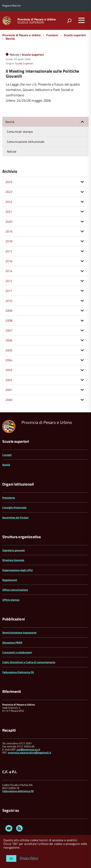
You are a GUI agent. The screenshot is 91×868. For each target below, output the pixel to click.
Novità (10, 39)
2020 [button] (9, 222)
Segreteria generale (14, 550)
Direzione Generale (13, 560)
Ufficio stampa (11, 600)
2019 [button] (9, 231)
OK (11, 858)
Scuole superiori (75, 35)
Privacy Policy (29, 858)
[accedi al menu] (81, 20)
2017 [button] (9, 251)
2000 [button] (9, 400)
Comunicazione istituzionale (26, 142)
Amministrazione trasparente (19, 632)
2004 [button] (9, 360)
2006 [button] (9, 340)
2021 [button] (9, 212)
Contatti (7, 455)
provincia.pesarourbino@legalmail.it (30, 752)
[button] (82, 122)
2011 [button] (9, 291)
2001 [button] (9, 390)
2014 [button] (9, 271)
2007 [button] (9, 330)
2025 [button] (9, 182)
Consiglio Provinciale (14, 507)
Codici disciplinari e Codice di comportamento (29, 662)
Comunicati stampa (20, 132)
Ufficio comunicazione (15, 590)
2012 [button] (9, 281)
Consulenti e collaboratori (17, 652)
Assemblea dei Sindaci (15, 517)
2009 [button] (9, 311)
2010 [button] (9, 301)
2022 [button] (9, 202)
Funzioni (52, 35)
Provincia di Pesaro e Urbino (37, 19)
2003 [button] (9, 370)
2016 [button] (9, 261)
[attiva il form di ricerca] (69, 21)
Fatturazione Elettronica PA (18, 672)
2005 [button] (9, 350)
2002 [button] (9, 380)
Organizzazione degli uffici (18, 570)
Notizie (12, 151)
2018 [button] (9, 241)
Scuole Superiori (24, 63)
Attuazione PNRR (12, 642)
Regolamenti (10, 580)
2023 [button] (9, 192)
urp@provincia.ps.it (28, 749)
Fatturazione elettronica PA (18, 791)
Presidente (9, 498)
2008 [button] (9, 320)
